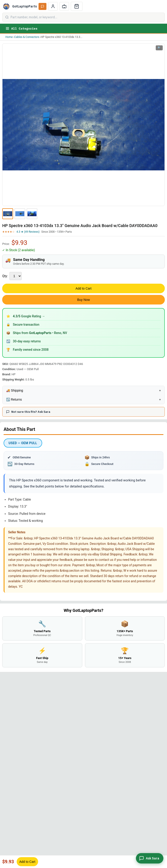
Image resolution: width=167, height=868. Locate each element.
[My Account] (53, 6)
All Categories (21, 28)
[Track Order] (64, 6)
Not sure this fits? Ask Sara (28, 412)
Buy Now (83, 300)
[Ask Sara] (150, 858)
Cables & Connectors (27, 37)
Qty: (5, 276)
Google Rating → (29, 316)
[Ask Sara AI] (42, 6)
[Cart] (77, 6)
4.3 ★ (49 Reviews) (28, 232)
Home (9, 37)
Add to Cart (83, 288)
